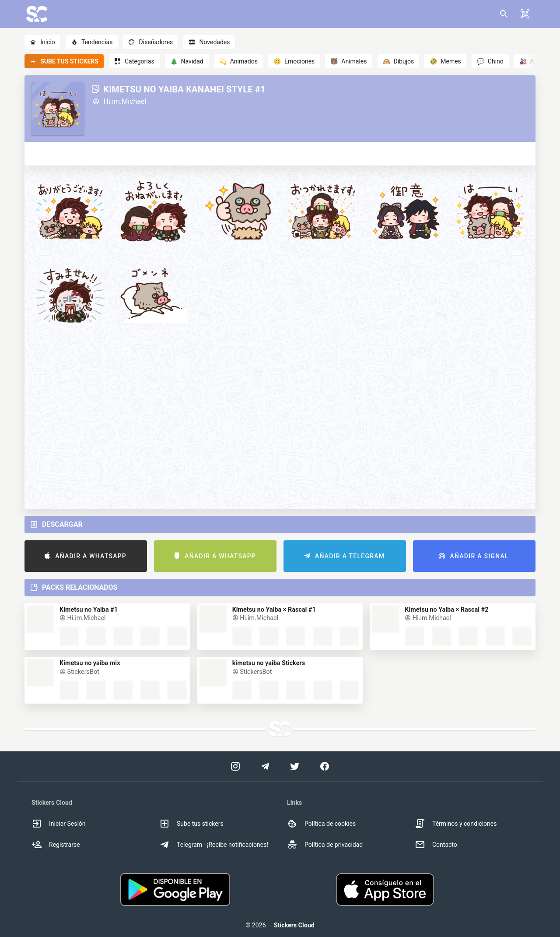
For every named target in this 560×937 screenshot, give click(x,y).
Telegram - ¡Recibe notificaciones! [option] (214, 845)
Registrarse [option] (56, 845)
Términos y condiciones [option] (456, 824)
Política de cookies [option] (321, 824)
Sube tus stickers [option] (191, 824)
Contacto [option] (436, 845)
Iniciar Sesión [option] (59, 824)
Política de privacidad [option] (325, 845)
